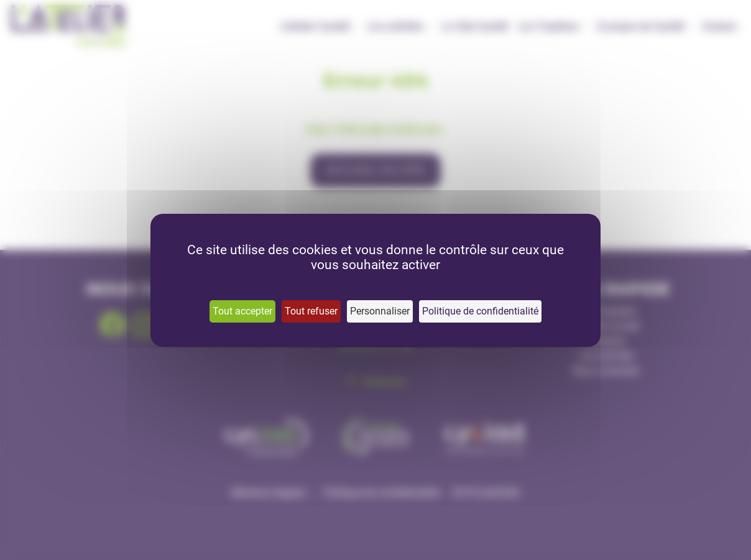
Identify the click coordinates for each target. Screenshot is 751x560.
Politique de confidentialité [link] (480, 311)
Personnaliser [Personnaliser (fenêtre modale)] (380, 311)
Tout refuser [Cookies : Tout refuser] (311, 311)
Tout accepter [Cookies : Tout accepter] (242, 311)
